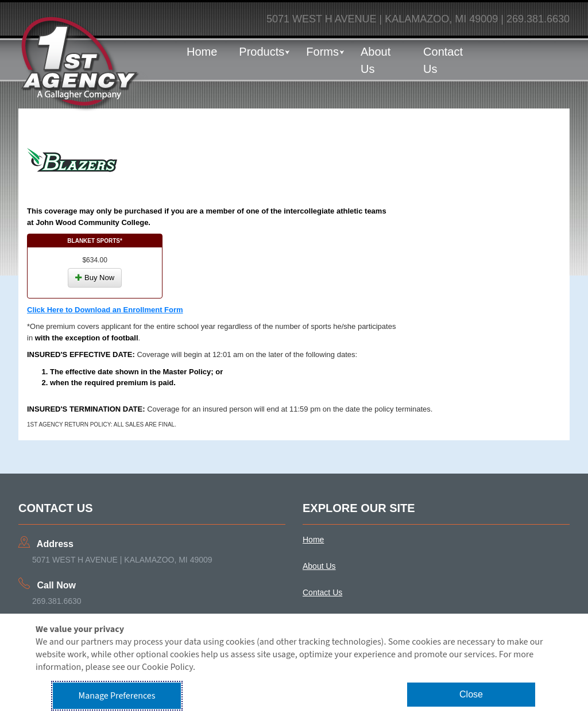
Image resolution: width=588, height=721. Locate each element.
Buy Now (95, 278)
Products (262, 52)
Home (202, 52)
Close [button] (471, 694)
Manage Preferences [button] (117, 696)
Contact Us (443, 60)
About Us (376, 60)
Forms (322, 52)
